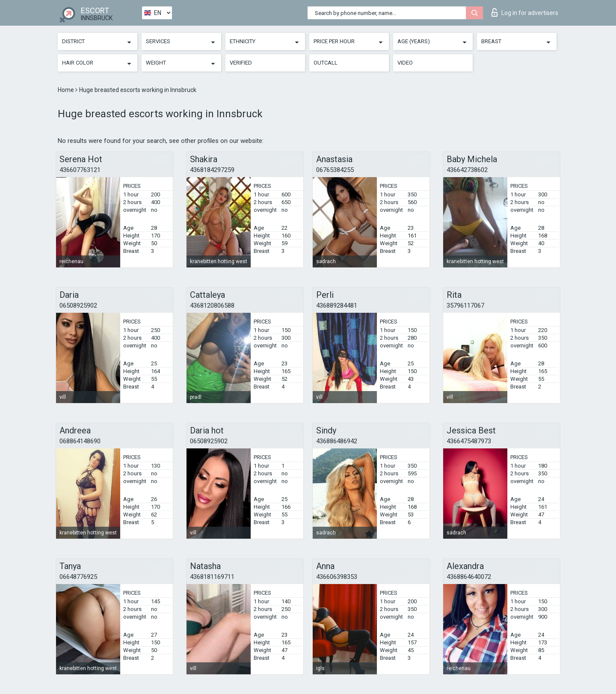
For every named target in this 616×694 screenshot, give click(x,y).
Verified (241, 63)
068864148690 (80, 441)
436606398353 (337, 577)
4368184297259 (212, 170)
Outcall (326, 63)
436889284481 (337, 305)
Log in (525, 12)
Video (405, 63)
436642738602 (467, 170)
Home (67, 90)
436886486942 (337, 441)
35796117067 (465, 305)
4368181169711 (212, 577)
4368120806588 (212, 305)
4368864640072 (469, 577)
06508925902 (78, 305)
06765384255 (335, 170)
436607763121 (80, 170)
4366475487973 (469, 441)
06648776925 (78, 577)
